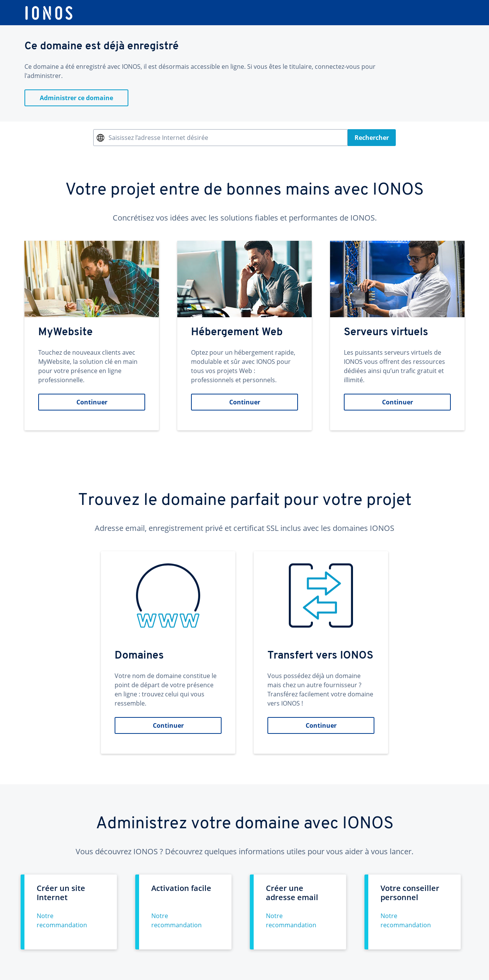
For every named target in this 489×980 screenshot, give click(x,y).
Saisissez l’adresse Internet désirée (158, 138)
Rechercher (372, 138)
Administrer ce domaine (76, 98)
